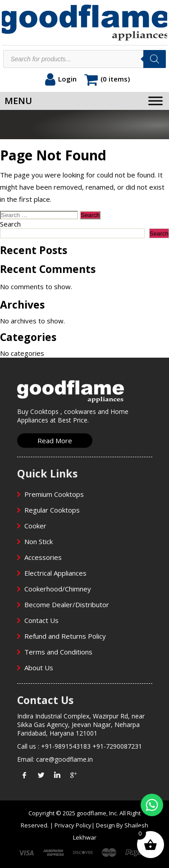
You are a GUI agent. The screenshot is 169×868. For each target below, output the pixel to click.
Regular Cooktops (52, 510)
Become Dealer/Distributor (67, 604)
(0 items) (115, 79)
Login (67, 79)
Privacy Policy (73, 825)
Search (10, 224)
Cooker (35, 526)
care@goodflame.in (64, 759)
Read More (55, 441)
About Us (39, 668)
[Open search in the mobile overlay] (84, 59)
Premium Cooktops (54, 494)
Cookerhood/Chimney (58, 589)
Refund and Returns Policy (65, 636)
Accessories (43, 557)
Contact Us (41, 620)
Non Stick (39, 541)
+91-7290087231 (117, 746)
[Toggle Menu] (155, 101)
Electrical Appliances (55, 573)
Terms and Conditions (58, 652)
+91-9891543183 (66, 746)
